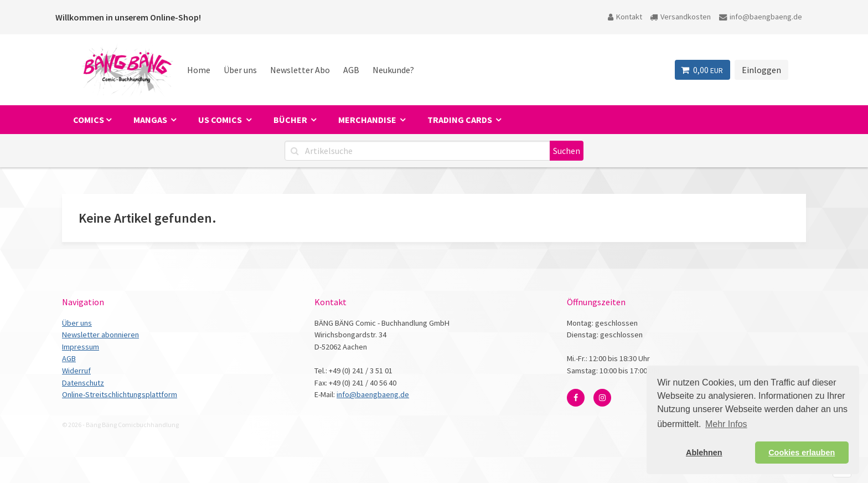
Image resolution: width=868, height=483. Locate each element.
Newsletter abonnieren (100, 335)
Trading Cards (461, 120)
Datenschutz (83, 383)
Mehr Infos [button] (726, 424)
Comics (89, 120)
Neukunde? (393, 70)
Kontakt (625, 17)
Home (199, 70)
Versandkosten (680, 17)
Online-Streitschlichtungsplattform (120, 394)
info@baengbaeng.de (761, 17)
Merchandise (368, 120)
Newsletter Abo (300, 70)
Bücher (291, 120)
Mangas (151, 120)
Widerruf (76, 371)
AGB (351, 70)
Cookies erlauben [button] (802, 453)
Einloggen (761, 70)
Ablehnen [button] (704, 453)
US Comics (221, 120)
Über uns (240, 70)
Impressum (81, 347)
